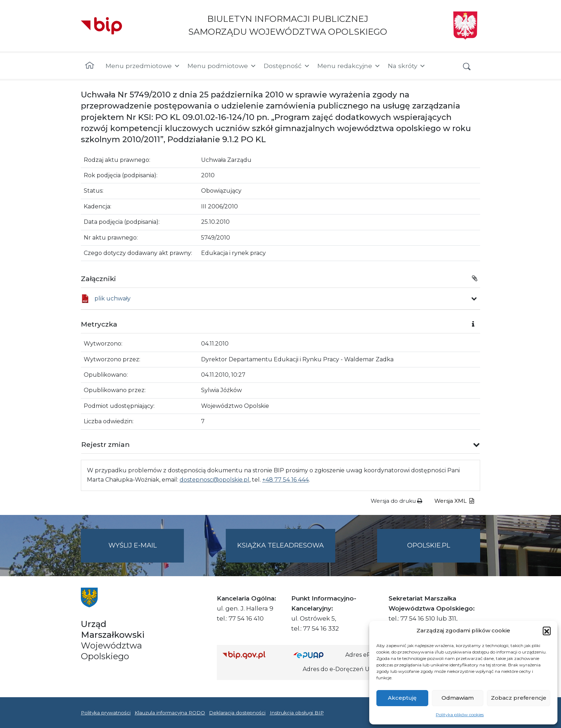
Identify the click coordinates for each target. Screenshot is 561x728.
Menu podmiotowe (222, 66)
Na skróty (407, 66)
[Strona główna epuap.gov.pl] (317, 655)
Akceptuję (402, 698)
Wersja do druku (396, 501)
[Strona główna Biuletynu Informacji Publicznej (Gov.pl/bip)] (252, 655)
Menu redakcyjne (349, 66)
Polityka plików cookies (460, 715)
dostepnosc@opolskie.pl (214, 480)
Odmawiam (458, 698)
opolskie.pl (429, 545)
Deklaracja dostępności (237, 713)
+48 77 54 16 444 (286, 480)
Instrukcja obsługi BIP (297, 713)
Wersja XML (454, 501)
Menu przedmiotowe (143, 66)
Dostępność (287, 66)
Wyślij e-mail (146, 551)
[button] (547, 631)
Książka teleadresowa (280, 545)
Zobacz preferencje (519, 698)
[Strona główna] (90, 66)
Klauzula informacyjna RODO (170, 713)
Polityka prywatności (106, 713)
